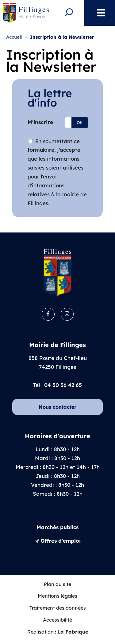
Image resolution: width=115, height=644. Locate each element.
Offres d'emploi (61, 541)
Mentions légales (57, 596)
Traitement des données (58, 608)
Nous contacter (57, 407)
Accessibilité (57, 620)
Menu (98, 13)
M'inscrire (40, 122)
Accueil (14, 37)
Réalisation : (58, 632)
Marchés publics (57, 527)
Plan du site (57, 584)
